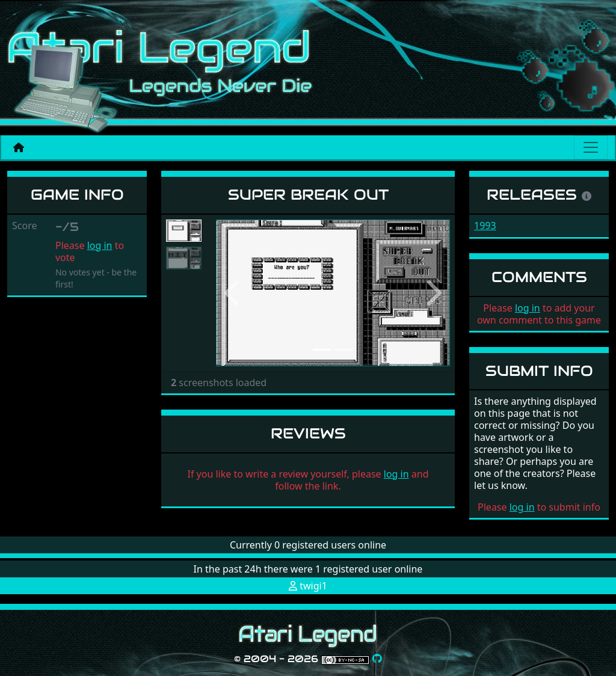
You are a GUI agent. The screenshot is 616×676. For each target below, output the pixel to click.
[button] (233, 293)
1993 (485, 226)
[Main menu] (591, 147)
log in (100, 245)
